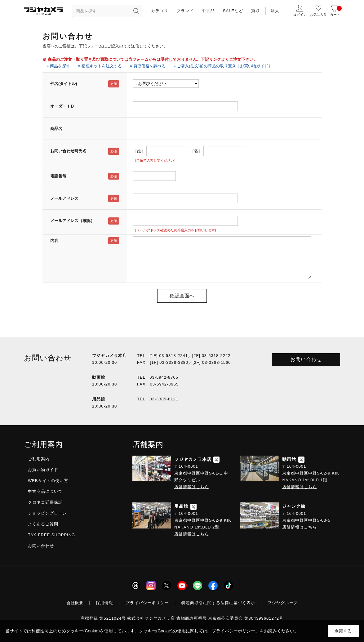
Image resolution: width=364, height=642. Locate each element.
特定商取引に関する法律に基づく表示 (218, 603)
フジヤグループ (283, 603)
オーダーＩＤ (62, 106)
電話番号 (58, 176)
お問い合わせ (306, 359)
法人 (275, 11)
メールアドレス (64, 198)
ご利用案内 (39, 459)
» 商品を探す (58, 66)
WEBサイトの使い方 (48, 481)
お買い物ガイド (43, 470)
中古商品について (45, 491)
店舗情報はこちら (192, 487)
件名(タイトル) (64, 84)
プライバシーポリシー (147, 603)
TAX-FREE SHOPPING (51, 535)
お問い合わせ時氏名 (68, 151)
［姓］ (139, 151)
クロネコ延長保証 (45, 502)
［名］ (196, 151)
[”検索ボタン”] (136, 11)
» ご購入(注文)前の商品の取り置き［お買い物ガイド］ (223, 66)
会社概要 (75, 603)
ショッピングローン (47, 513)
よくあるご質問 (43, 524)
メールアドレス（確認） (72, 221)
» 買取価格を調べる (148, 66)
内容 (54, 241)
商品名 (56, 129)
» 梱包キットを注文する (100, 66)
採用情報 (104, 603)
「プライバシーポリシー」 (233, 631)
